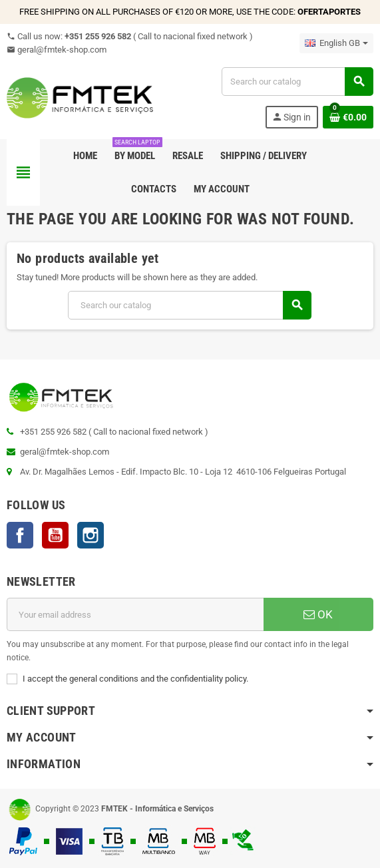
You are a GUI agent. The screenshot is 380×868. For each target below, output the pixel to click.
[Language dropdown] (336, 43)
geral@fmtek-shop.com (57, 50)
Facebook (20, 535)
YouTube (55, 535)
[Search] (297, 82)
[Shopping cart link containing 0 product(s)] (348, 117)
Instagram (91, 535)
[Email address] (135, 614)
